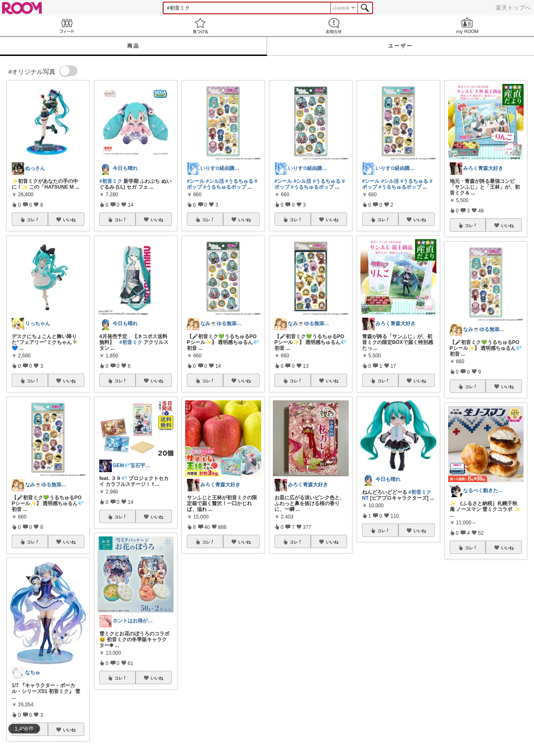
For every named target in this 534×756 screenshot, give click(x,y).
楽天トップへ (513, 8)
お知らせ (334, 26)
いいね (69, 220)
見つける (200, 26)
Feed (67, 26)
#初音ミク (111, 181)
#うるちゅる (239, 181)
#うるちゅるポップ (225, 187)
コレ (33, 220)
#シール (196, 181)
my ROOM (467, 26)
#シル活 (215, 181)
